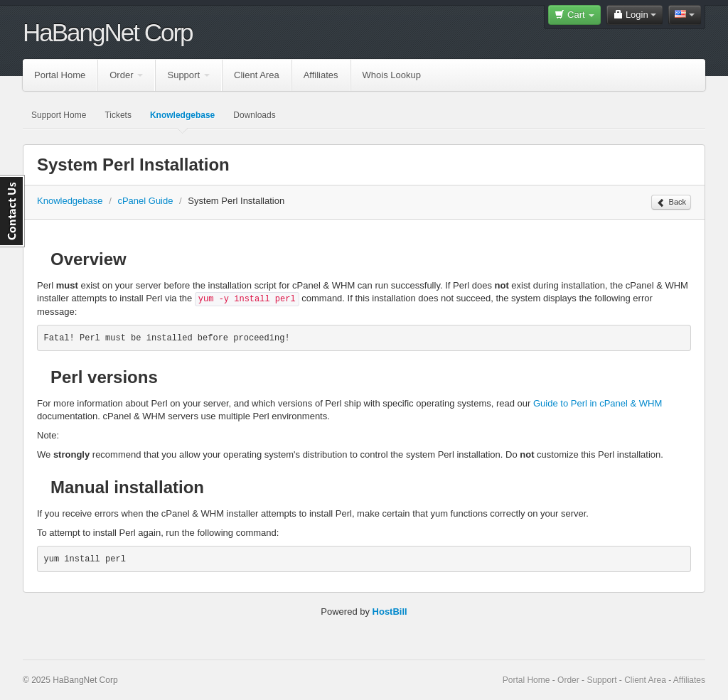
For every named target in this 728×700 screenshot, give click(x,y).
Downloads (254, 115)
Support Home (59, 115)
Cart (574, 15)
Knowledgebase (182, 115)
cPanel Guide (145, 201)
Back (671, 203)
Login (635, 15)
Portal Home (60, 75)
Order (126, 75)
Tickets (118, 115)
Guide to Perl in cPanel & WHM (598, 403)
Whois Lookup (392, 75)
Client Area (257, 75)
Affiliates (321, 75)
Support (188, 75)
